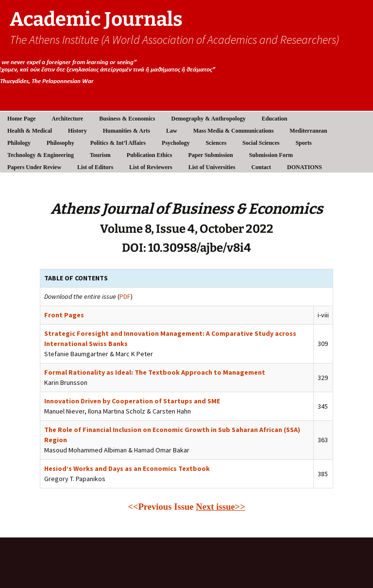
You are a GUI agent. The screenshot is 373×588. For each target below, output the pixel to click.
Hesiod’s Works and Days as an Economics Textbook (127, 468)
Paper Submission (211, 155)
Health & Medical (30, 131)
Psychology (176, 143)
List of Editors (95, 167)
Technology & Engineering (41, 155)
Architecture (67, 119)
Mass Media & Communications (234, 131)
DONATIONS (305, 167)
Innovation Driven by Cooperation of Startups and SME (132, 401)
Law (172, 131)
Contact (261, 167)
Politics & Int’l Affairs (118, 143)
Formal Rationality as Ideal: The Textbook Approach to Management (155, 372)
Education (275, 119)
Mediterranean (308, 131)
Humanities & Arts (127, 131)
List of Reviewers (151, 167)
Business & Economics (127, 119)
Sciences (216, 143)
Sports (303, 143)
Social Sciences (261, 143)
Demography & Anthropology (209, 119)
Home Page (21, 119)
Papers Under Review (34, 167)
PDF (125, 296)
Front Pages (64, 315)
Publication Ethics (150, 155)
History (77, 131)
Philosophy (60, 143)
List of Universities (212, 167)
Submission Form (271, 155)
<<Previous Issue (161, 507)
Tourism (100, 155)
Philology (19, 143)
